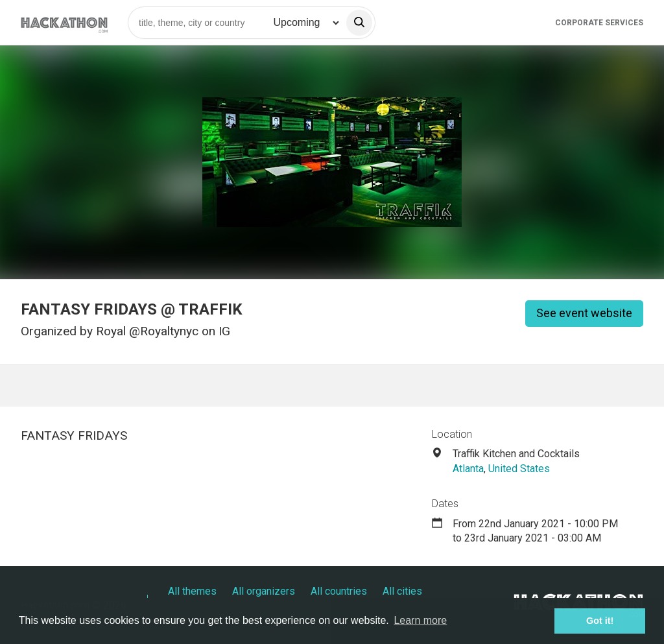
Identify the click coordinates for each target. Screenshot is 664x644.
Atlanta (468, 469)
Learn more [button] (420, 620)
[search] (359, 23)
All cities (402, 591)
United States (519, 469)
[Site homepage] (64, 22)
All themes (192, 591)
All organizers (264, 591)
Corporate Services (599, 23)
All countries (339, 591)
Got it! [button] (600, 621)
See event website (584, 313)
